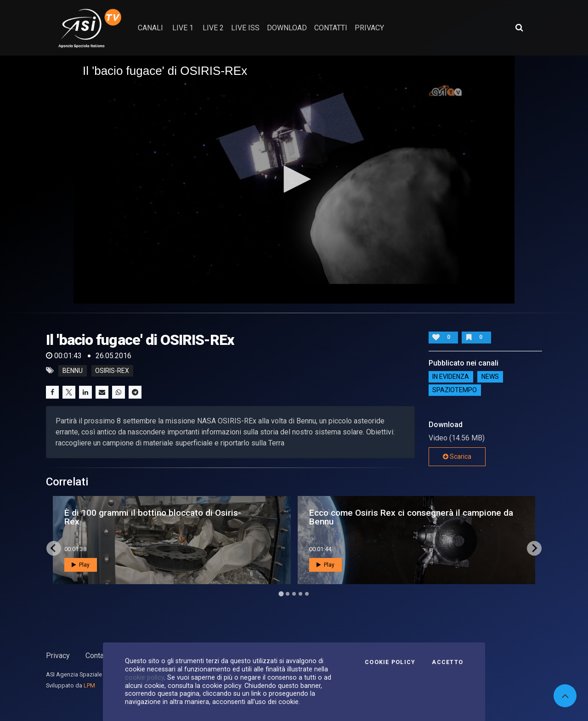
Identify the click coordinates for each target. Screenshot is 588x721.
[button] (294, 179)
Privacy (58, 656)
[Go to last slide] (54, 548)
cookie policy (144, 677)
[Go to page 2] (288, 594)
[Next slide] (534, 548)
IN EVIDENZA (451, 377)
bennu (73, 371)
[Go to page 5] (307, 594)
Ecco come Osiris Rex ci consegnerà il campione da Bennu (411, 517)
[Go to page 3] (294, 594)
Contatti (98, 656)
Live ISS (245, 28)
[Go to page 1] (281, 594)
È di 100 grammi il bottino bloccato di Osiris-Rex (153, 517)
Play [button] (81, 565)
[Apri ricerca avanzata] (519, 28)
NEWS (490, 377)
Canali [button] (150, 28)
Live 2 (213, 28)
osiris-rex (112, 371)
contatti (331, 28)
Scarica (457, 456)
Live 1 (183, 28)
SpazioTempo (455, 390)
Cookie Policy (390, 662)
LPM (89, 685)
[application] (294, 180)
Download (287, 28)
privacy (369, 28)
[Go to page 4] (300, 594)
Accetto (447, 662)
